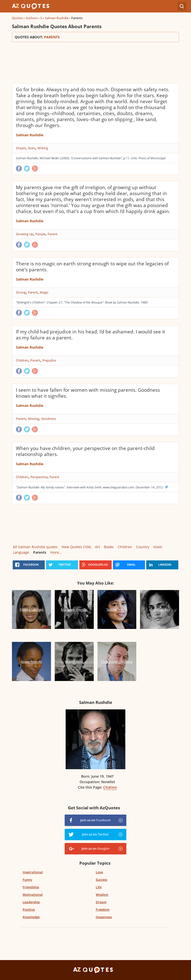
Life (99, 887)
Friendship (31, 887)
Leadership (31, 902)
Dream (21, 148)
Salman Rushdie (57, 18)
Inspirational (33, 872)
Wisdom (102, 895)
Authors (32, 18)
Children (22, 360)
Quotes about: (95, 37)
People (40, 234)
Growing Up (25, 234)
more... (56, 552)
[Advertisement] (95, 62)
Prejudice (49, 360)
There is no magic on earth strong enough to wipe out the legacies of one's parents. (92, 267)
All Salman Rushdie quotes (35, 547)
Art (97, 547)
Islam (158, 547)
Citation (110, 787)
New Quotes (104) (76, 547)
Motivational (33, 895)
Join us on (95, 820)
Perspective (39, 477)
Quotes (17, 18)
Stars (32, 148)
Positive (29, 909)
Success (101, 880)
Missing (33, 419)
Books (109, 547)
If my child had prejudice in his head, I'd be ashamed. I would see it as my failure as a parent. (91, 335)
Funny (27, 880)
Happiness (104, 917)
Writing (43, 148)
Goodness (48, 419)
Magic (44, 292)
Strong (21, 292)
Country (143, 547)
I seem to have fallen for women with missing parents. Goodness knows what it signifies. (88, 393)
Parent (52, 234)
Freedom (103, 909)
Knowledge (31, 917)
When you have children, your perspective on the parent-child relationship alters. (85, 451)
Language (21, 552)
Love (99, 872)
